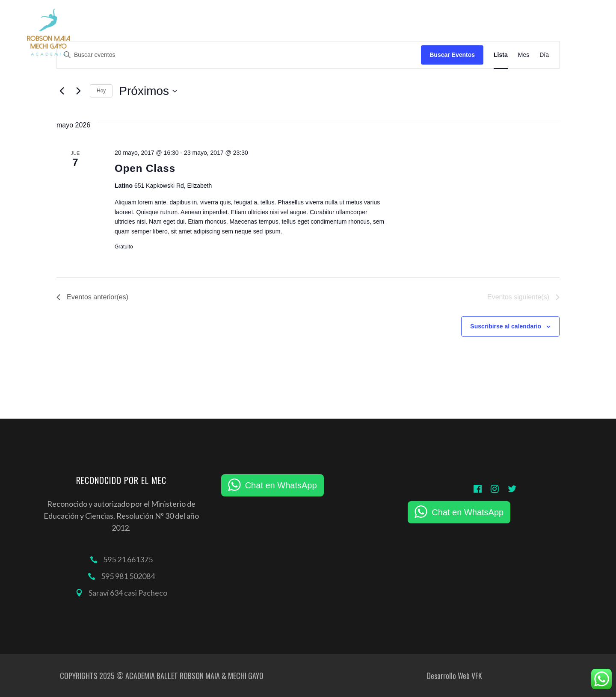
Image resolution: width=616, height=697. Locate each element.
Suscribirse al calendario (506, 326)
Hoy (101, 91)
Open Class (145, 168)
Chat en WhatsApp (281, 485)
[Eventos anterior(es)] (62, 91)
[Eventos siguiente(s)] (78, 91)
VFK (477, 676)
